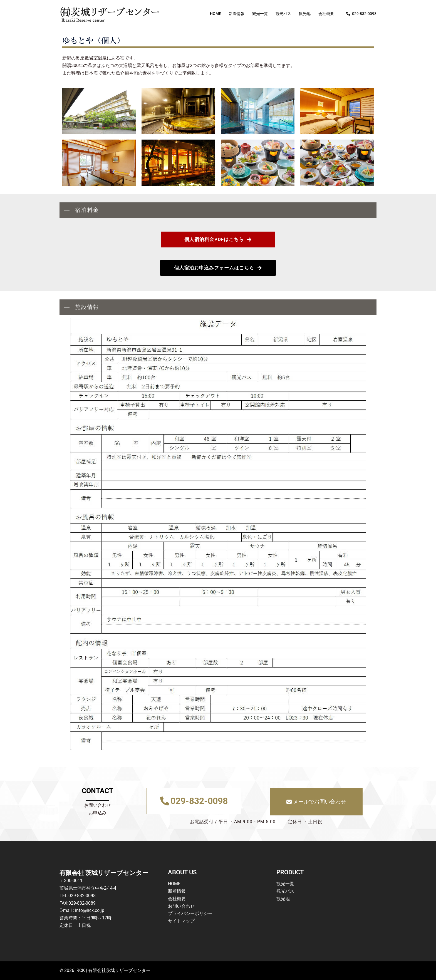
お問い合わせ (181, 906)
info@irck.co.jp (90, 910)
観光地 (305, 14)
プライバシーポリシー (190, 913)
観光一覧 (260, 14)
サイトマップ (181, 921)
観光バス (283, 14)
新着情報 (237, 14)
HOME (215, 14)
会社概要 (326, 14)
